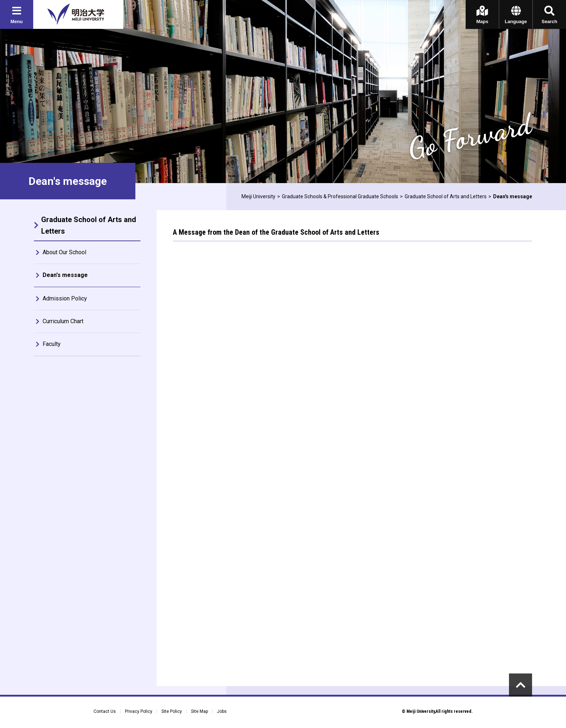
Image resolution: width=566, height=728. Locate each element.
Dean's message (65, 275)
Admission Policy (65, 298)
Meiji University (258, 196)
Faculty (52, 344)
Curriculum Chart (63, 321)
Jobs (222, 711)
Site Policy (172, 711)
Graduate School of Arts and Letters (446, 196)
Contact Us (105, 711)
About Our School (64, 252)
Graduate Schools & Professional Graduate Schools (340, 196)
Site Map (199, 711)
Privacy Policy (139, 711)
